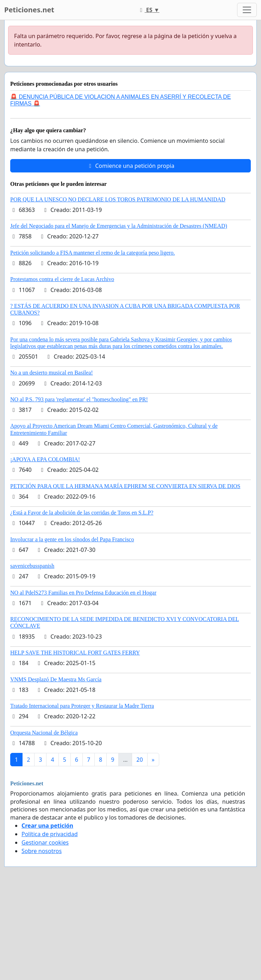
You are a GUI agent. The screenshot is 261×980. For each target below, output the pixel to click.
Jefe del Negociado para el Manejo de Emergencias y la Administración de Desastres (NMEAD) (119, 226)
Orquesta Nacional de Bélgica (44, 733)
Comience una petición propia (130, 166)
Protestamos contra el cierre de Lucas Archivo (62, 279)
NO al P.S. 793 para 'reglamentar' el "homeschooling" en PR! (79, 399)
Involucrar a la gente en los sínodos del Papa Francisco (72, 539)
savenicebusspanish (32, 566)
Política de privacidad (50, 834)
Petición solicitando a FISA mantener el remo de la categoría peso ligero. (92, 253)
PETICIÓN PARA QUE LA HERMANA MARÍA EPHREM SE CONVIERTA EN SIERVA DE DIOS (125, 486)
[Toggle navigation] (247, 10)
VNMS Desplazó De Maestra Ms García (56, 679)
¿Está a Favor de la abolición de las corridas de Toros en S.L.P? (82, 513)
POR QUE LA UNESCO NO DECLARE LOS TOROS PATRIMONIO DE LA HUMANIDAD (118, 199)
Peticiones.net (29, 10)
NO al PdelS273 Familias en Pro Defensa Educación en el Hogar (83, 593)
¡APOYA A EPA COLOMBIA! (45, 459)
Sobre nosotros (42, 851)
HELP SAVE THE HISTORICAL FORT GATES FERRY (75, 653)
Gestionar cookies (45, 842)
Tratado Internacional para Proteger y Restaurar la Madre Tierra (82, 706)
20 (139, 760)
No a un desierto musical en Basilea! (52, 373)
